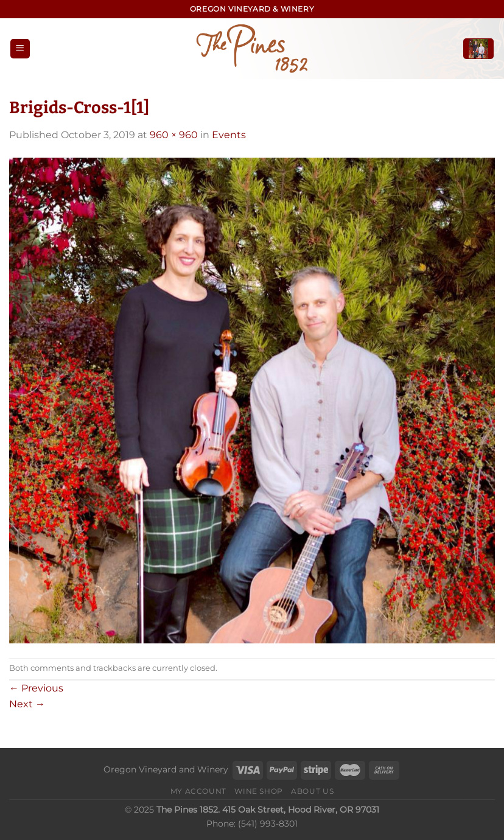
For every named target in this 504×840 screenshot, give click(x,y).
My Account (198, 791)
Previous (36, 688)
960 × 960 (174, 135)
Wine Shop (259, 791)
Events (229, 135)
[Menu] (20, 49)
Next (27, 704)
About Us (312, 791)
